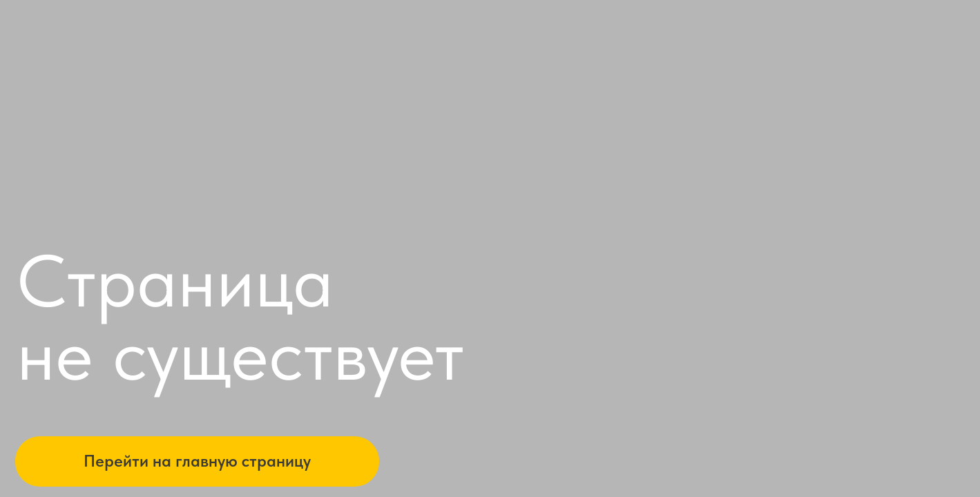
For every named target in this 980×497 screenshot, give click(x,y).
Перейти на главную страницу (197, 461)
